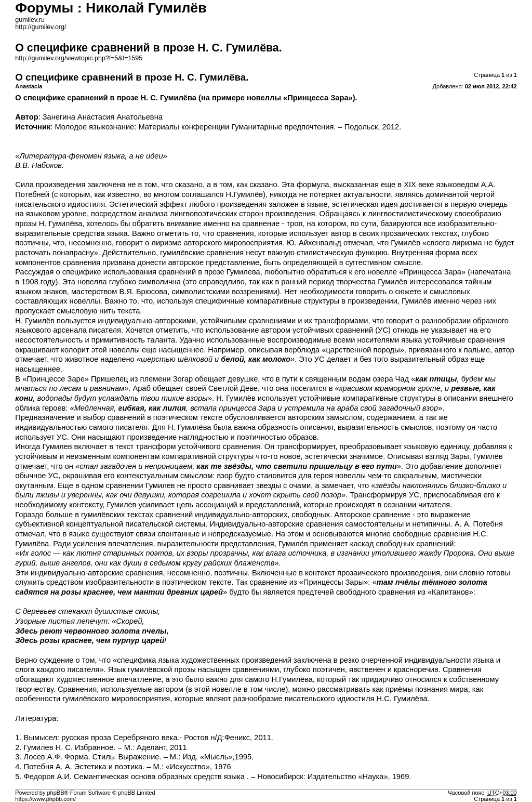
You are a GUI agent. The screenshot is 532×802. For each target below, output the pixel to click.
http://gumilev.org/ (41, 27)
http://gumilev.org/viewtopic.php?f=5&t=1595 (79, 58)
